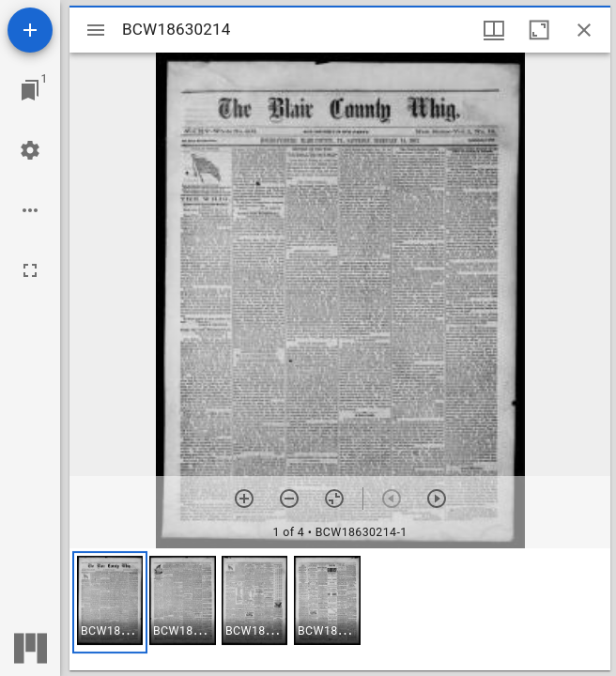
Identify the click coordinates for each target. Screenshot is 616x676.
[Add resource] (30, 30)
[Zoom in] (244, 499)
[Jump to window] (30, 90)
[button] (110, 602)
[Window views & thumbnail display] (494, 30)
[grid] (340, 609)
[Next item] (437, 499)
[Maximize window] (539, 30)
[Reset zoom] (334, 499)
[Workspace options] (30, 210)
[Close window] (584, 30)
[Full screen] (30, 270)
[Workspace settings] (30, 150)
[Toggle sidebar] (96, 30)
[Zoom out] (289, 499)
